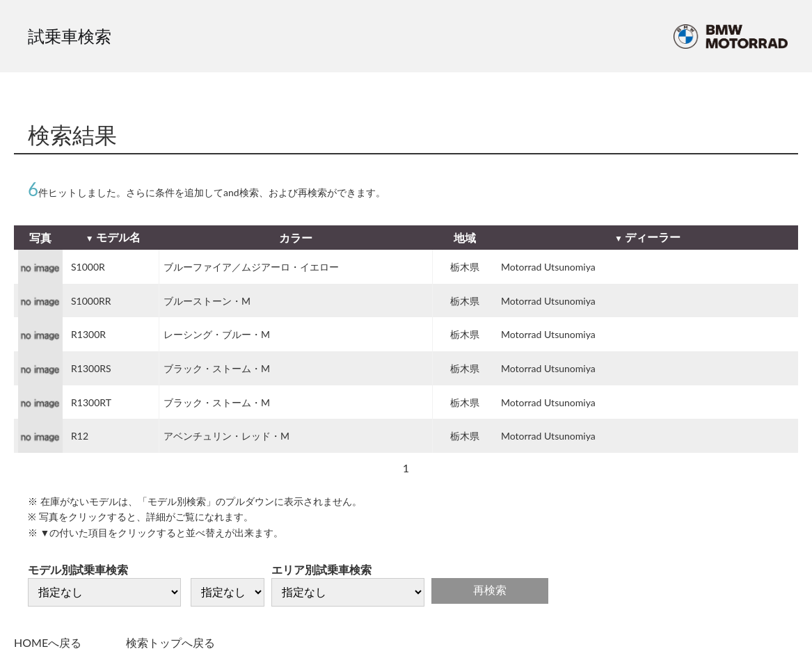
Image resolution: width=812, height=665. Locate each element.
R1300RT (91, 402)
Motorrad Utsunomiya (548, 267)
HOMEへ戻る (48, 642)
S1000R (88, 267)
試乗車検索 (70, 36)
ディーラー (653, 237)
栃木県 (465, 267)
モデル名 (118, 237)
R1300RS (91, 368)
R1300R (88, 334)
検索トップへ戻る (170, 642)
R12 (80, 436)
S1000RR (91, 301)
